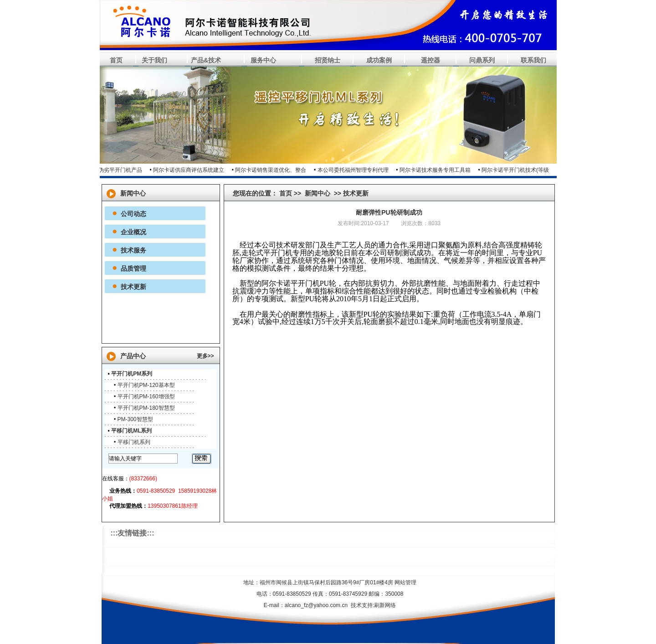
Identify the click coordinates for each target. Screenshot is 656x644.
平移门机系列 (134, 442)
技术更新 (133, 287)
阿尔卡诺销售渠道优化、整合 (273, 170)
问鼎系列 (482, 60)
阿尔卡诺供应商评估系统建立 (191, 170)
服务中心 (263, 60)
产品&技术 (206, 60)
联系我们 (533, 60)
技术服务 (133, 250)
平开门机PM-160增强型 (146, 397)
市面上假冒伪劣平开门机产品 (109, 170)
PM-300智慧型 (135, 419)
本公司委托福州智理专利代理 (355, 170)
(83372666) (143, 479)
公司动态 (133, 214)
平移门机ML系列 (131, 431)
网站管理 (405, 582)
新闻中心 (318, 193)
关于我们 (154, 60)
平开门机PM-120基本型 (146, 385)
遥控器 (430, 60)
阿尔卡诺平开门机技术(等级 (518, 170)
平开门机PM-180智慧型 (146, 408)
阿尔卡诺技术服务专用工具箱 (437, 170)
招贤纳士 (328, 60)
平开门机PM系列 (132, 374)
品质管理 (133, 268)
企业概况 (133, 232)
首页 (116, 60)
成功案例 (379, 60)
